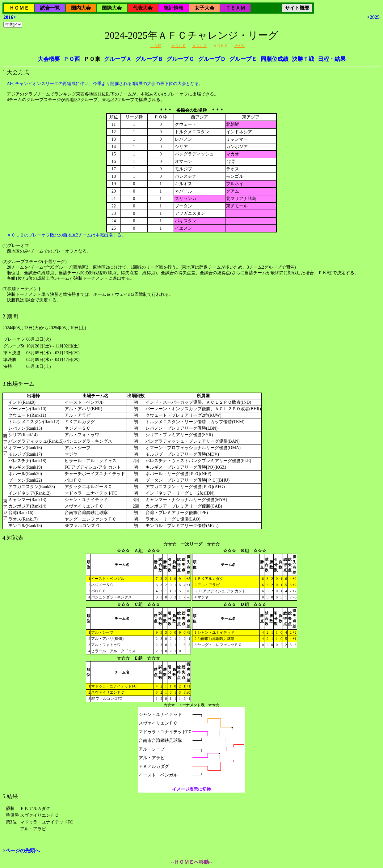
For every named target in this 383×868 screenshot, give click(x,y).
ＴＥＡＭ (235, 8)
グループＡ (118, 59)
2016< (10, 17)
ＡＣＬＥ (179, 46)
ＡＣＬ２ (200, 46)
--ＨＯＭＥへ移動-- (191, 862)
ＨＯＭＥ (19, 8)
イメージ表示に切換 (192, 789)
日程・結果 (332, 59)
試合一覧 (50, 8)
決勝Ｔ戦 (303, 59)
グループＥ (243, 59)
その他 (240, 46)
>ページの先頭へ (21, 851)
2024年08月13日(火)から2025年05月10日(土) (192, 423)
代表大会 (143, 8)
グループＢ (149, 59)
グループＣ (180, 59)
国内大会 (81, 8)
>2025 (373, 17)
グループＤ (212, 59)
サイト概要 (297, 8)
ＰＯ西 (72, 59)
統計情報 (174, 8)
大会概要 (49, 59)
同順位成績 (275, 59)
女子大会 (204, 8)
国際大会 (112, 8)
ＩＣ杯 (156, 46)
